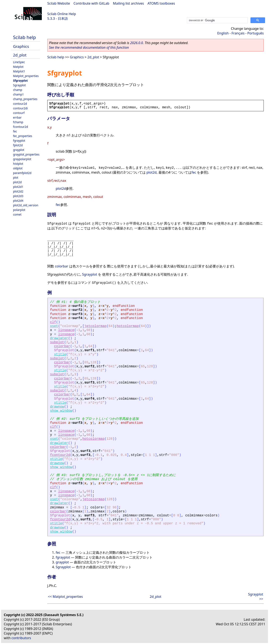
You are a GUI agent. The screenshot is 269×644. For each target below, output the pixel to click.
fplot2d (18, 145)
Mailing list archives (128, 3)
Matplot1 (19, 71)
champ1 (18, 94)
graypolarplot (22, 159)
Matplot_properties (26, 76)
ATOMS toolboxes (161, 3)
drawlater (59, 338)
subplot (57, 342)
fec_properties (23, 136)
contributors (21, 638)
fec (15, 131)
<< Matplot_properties (65, 597)
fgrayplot (19, 141)
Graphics (21, 46)
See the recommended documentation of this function (89, 47)
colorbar (61, 266)
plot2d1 (18, 187)
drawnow (57, 407)
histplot (18, 164)
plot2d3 (18, 196)
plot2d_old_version (26, 205)
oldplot (18, 168)
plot (16, 177)
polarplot (19, 210)
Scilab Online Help (62, 14)
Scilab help (24, 37)
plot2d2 (18, 191)
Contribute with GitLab (91, 3)
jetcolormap (95, 326)
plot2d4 (18, 201)
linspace (66, 330)
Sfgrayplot (20, 80)
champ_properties (25, 99)
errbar (17, 117)
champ (18, 90)
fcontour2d (20, 127)
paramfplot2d (22, 173)
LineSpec (19, 62)
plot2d (17, 182)
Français (238, 33)
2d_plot (20, 55)
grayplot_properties (26, 154)
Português (256, 33)
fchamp (18, 122)
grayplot (19, 150)
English (223, 33)
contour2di (20, 108)
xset (54, 326)
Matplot (18, 67)
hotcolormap (128, 326)
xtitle (60, 355)
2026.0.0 (136, 43)
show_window (61, 411)
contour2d (20, 104)
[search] (217, 20)
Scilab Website (59, 3)
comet (17, 214)
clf (53, 322)
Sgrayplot (19, 85)
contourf (19, 113)
